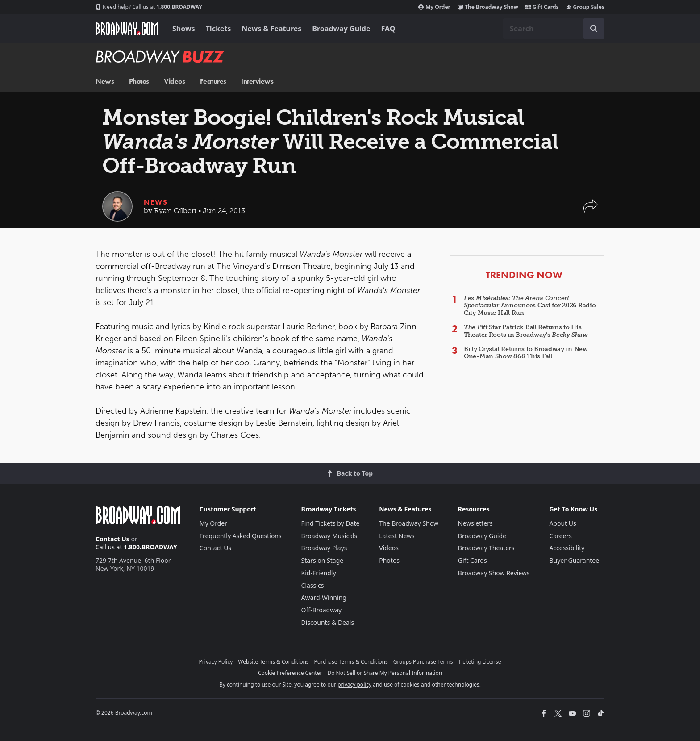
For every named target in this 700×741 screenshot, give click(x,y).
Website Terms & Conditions (273, 662)
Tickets (219, 29)
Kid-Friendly (319, 573)
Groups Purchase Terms (423, 662)
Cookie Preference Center (290, 673)
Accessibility (567, 548)
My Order (434, 7)
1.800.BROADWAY (149, 7)
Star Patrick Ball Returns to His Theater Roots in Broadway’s (526, 331)
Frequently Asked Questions (241, 536)
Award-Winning (324, 597)
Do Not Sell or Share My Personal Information (385, 673)
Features (213, 81)
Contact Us (112, 539)
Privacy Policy (216, 662)
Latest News (397, 536)
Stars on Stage (323, 560)
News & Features (271, 29)
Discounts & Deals (328, 622)
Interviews (257, 81)
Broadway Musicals (329, 536)
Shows (184, 29)
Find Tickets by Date (331, 523)
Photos (139, 81)
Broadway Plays (324, 548)
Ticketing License (480, 662)
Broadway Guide (341, 29)
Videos (174, 81)
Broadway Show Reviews (494, 573)
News (105, 81)
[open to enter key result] (594, 29)
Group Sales (585, 7)
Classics (313, 585)
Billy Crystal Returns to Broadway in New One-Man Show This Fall (526, 353)
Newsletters (475, 523)
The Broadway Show (488, 7)
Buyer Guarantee (574, 560)
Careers (560, 536)
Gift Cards (542, 7)
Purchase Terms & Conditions (351, 662)
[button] (591, 211)
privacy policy (354, 684)
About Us (562, 523)
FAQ (388, 29)
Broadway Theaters (486, 548)
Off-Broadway (322, 610)
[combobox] (554, 29)
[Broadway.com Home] (127, 29)
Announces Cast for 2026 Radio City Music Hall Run (530, 306)
